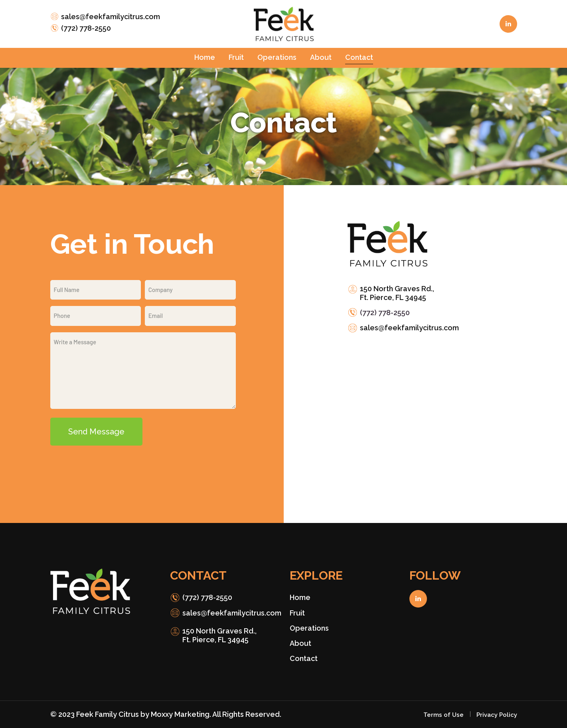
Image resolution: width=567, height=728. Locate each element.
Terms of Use (444, 715)
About (300, 643)
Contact (304, 658)
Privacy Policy (497, 715)
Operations (309, 628)
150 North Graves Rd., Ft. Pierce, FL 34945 (397, 293)
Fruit (297, 613)
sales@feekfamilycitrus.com (111, 17)
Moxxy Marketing (180, 714)
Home (300, 597)
